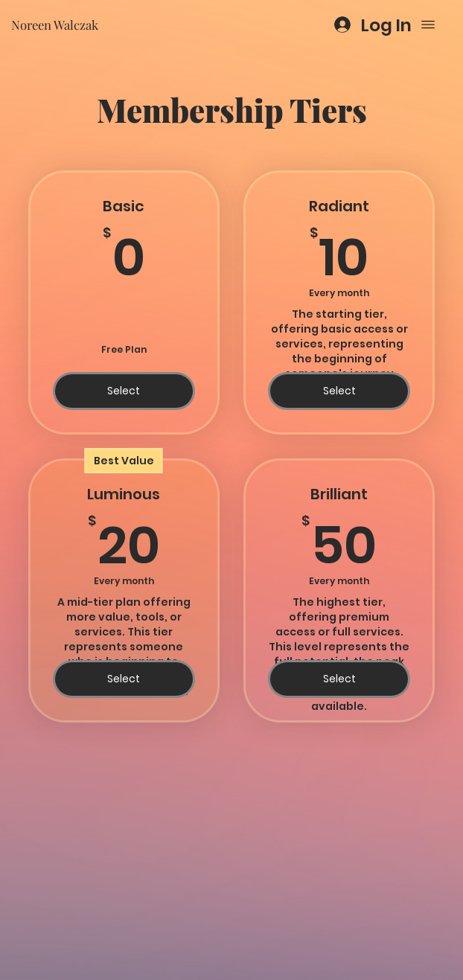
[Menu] (428, 25)
